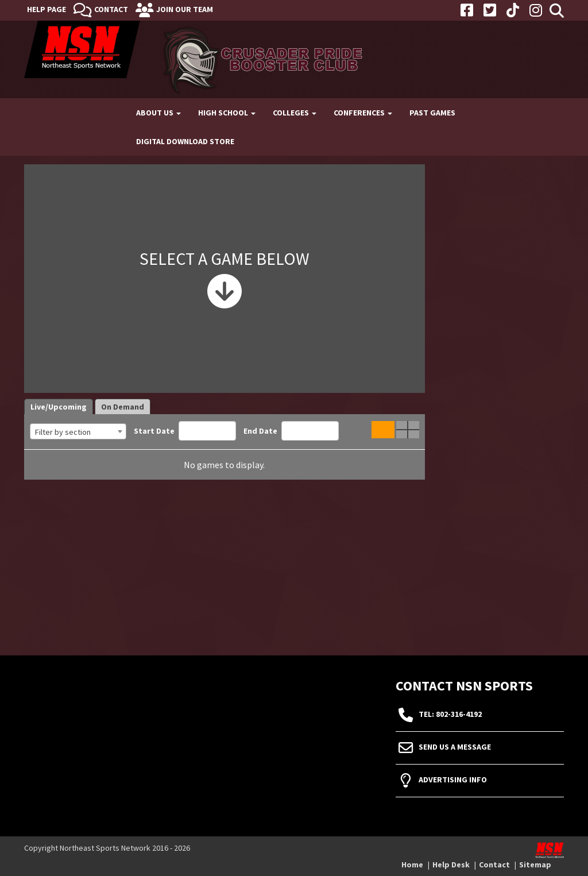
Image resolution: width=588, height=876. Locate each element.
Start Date (185, 431)
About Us (158, 113)
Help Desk (451, 865)
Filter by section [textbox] (63, 432)
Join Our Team (185, 9)
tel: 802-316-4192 (450, 715)
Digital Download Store (185, 141)
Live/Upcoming (59, 407)
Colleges (295, 113)
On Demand (123, 407)
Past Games (432, 113)
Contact (111, 9)
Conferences (363, 113)
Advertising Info (453, 780)
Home (412, 865)
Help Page (47, 9)
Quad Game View (408, 430)
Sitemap (535, 865)
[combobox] (78, 431)
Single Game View (383, 430)
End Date (291, 431)
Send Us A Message (455, 747)
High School (227, 113)
